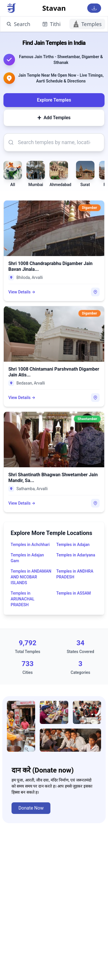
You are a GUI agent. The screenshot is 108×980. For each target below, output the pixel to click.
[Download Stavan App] (94, 8)
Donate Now (31, 808)
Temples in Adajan (73, 545)
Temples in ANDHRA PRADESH (75, 574)
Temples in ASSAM (74, 593)
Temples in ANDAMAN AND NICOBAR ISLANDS (31, 577)
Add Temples (54, 118)
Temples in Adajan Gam (27, 558)
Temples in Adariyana (76, 555)
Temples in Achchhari (30, 545)
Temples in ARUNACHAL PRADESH (23, 599)
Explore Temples (54, 100)
